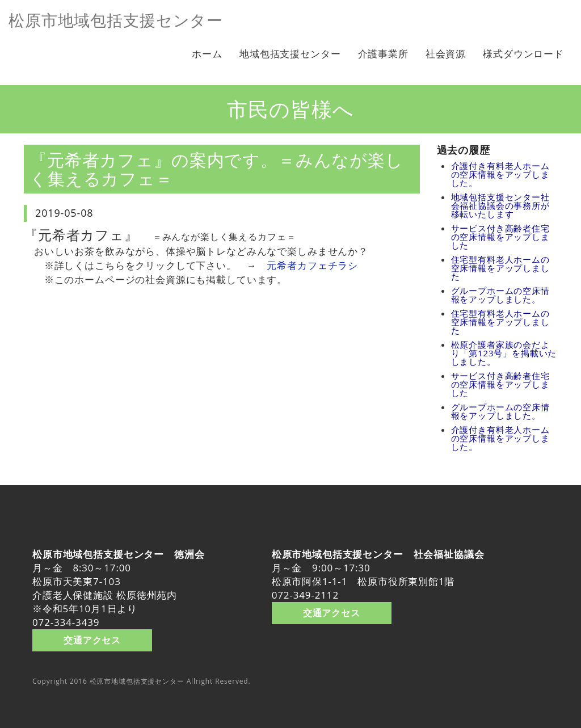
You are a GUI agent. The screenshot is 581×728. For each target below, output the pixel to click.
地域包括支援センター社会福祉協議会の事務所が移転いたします (500, 205)
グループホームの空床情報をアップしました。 (500, 295)
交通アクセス (92, 640)
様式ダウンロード (523, 54)
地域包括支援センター (290, 54)
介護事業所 (383, 54)
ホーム (207, 54)
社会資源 (446, 54)
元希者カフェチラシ (312, 265)
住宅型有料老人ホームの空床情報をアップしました (500, 268)
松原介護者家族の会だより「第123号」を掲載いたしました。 (504, 353)
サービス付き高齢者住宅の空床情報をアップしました (500, 237)
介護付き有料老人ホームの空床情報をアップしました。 (500, 174)
